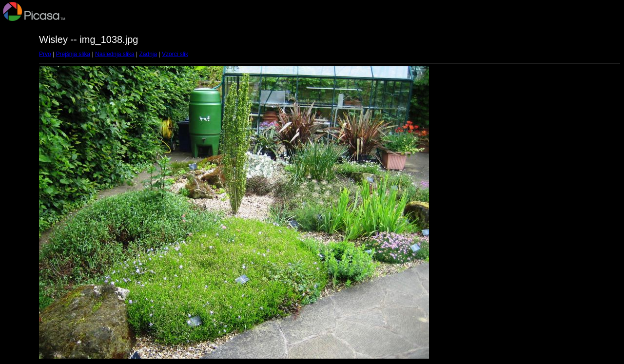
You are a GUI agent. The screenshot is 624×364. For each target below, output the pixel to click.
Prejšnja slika (73, 54)
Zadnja (148, 54)
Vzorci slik (175, 54)
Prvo (45, 54)
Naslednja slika (115, 54)
